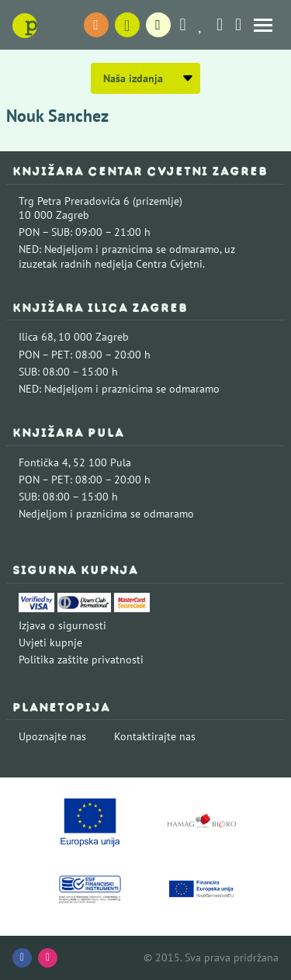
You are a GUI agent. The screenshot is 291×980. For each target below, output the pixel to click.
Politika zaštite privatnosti (81, 660)
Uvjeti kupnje (50, 642)
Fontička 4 (43, 462)
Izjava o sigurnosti (62, 625)
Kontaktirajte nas (155, 736)
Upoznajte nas (52, 736)
